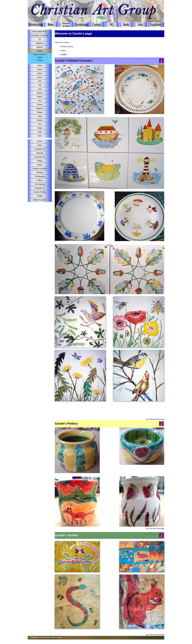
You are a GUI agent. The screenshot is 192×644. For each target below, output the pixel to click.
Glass (40, 165)
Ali (40, 39)
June (40, 89)
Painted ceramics (67, 46)
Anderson (40, 43)
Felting (40, 161)
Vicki (40, 136)
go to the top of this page (155, 419)
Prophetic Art (40, 188)
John (40, 81)
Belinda (40, 47)
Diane (40, 73)
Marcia (40, 93)
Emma (40, 77)
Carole (40, 51)
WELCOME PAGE (40, 32)
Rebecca (40, 109)
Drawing (40, 153)
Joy (40, 85)
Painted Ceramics (40, 54)
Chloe (40, 66)
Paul (40, 101)
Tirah (40, 132)
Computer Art (40, 149)
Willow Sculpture (40, 200)
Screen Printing (40, 192)
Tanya (40, 128)
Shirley (40, 120)
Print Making (40, 184)
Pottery (40, 57)
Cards (40, 145)
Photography (40, 176)
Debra (40, 69)
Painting (40, 173)
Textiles (40, 60)
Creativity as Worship (40, 35)
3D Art (40, 141)
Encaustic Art (40, 157)
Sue (40, 124)
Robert (40, 112)
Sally (40, 116)
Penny (40, 105)
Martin (40, 97)
